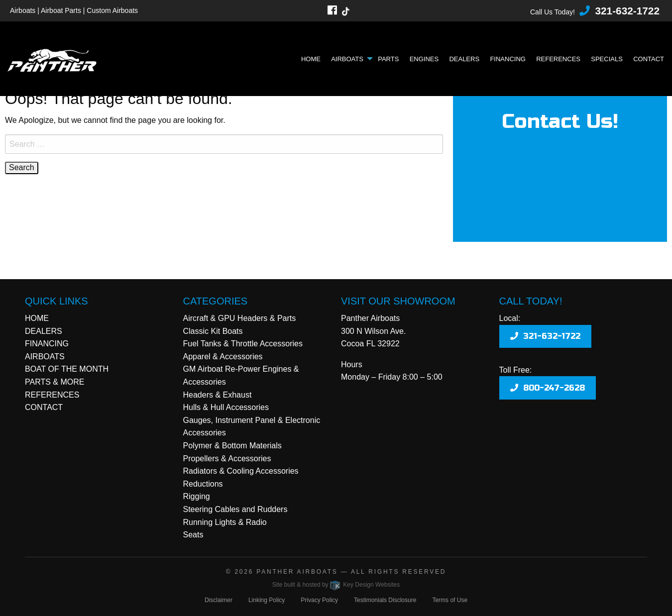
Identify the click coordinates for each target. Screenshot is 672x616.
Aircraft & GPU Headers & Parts (240, 318)
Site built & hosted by (336, 585)
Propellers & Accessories (227, 459)
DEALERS (44, 331)
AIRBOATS (45, 357)
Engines (424, 59)
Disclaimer (219, 600)
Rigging (197, 496)
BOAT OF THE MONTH (67, 369)
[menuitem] (314, 59)
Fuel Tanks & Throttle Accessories (243, 344)
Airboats (347, 59)
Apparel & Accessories (223, 357)
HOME (37, 318)
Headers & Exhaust (218, 395)
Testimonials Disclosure (385, 600)
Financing (508, 59)
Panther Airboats (297, 572)
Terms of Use (450, 600)
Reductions (203, 484)
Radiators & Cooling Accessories (241, 471)
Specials (607, 59)
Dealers (464, 59)
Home (311, 59)
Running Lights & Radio (225, 522)
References (558, 59)
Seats (193, 535)
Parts (388, 59)
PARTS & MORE (55, 382)
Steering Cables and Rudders (235, 509)
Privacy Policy (319, 600)
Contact (649, 59)
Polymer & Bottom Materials (232, 446)
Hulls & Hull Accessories (226, 407)
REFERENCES (52, 395)
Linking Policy (267, 600)
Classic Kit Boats (213, 331)
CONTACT (44, 407)
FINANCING (47, 344)
